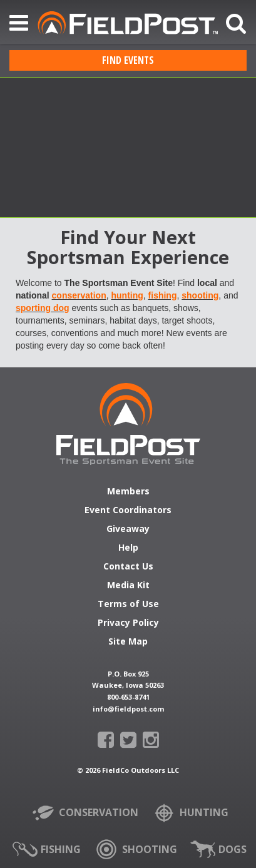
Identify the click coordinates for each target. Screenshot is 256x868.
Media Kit (128, 586)
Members (128, 492)
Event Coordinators (128, 511)
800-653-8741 (128, 697)
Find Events (128, 60)
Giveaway (128, 529)
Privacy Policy (128, 623)
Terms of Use (128, 605)
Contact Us (128, 567)
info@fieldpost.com (128, 709)
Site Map (128, 642)
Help (128, 548)
